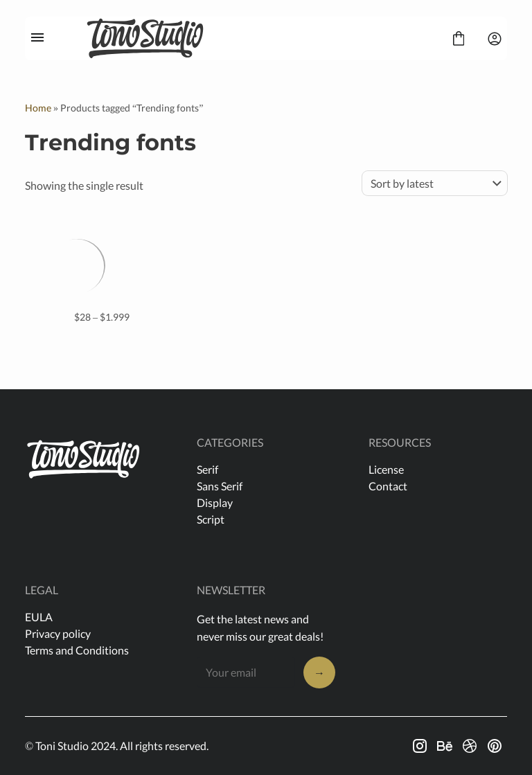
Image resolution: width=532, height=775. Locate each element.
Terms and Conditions (77, 650)
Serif (207, 469)
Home (38, 108)
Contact (388, 486)
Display (215, 502)
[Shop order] (435, 183)
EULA (39, 617)
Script (211, 519)
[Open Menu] (37, 39)
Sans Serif (220, 486)
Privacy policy (58, 633)
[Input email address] (246, 672)
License (386, 469)
